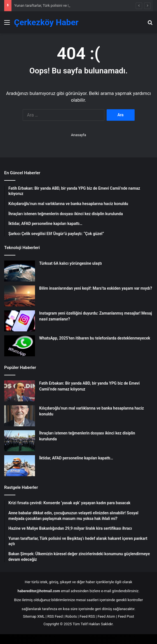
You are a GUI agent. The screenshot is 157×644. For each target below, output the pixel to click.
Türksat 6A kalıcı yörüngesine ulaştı (71, 263)
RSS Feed (55, 616)
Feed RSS (87, 616)
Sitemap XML (34, 616)
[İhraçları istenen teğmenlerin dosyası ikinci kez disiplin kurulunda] (20, 441)
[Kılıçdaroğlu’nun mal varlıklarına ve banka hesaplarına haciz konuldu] (20, 416)
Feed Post (126, 616)
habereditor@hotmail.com (39, 591)
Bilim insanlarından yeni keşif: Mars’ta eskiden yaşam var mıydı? (96, 288)
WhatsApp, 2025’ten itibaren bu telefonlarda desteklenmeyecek (95, 338)
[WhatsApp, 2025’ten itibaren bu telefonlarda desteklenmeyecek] (20, 346)
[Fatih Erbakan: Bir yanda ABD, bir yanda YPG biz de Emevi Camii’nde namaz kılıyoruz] (20, 391)
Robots (71, 616)
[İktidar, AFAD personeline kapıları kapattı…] (20, 466)
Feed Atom (106, 616)
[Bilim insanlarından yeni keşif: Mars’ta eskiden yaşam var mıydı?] (20, 296)
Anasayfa (78, 135)
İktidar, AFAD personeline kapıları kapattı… (76, 458)
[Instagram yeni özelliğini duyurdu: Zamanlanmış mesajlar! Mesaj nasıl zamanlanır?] (20, 321)
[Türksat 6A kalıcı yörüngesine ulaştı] (20, 271)
